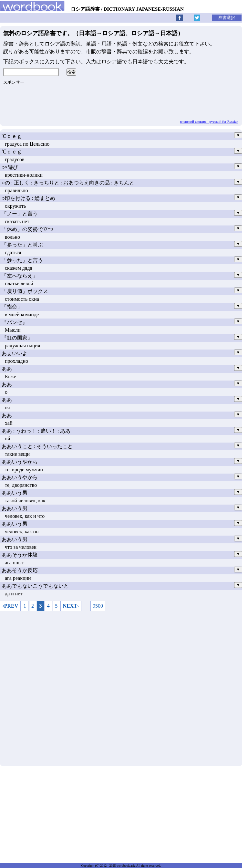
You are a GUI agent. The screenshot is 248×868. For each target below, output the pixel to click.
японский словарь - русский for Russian (209, 121)
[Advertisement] (121, 687)
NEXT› (71, 606)
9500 (98, 606)
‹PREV (10, 606)
